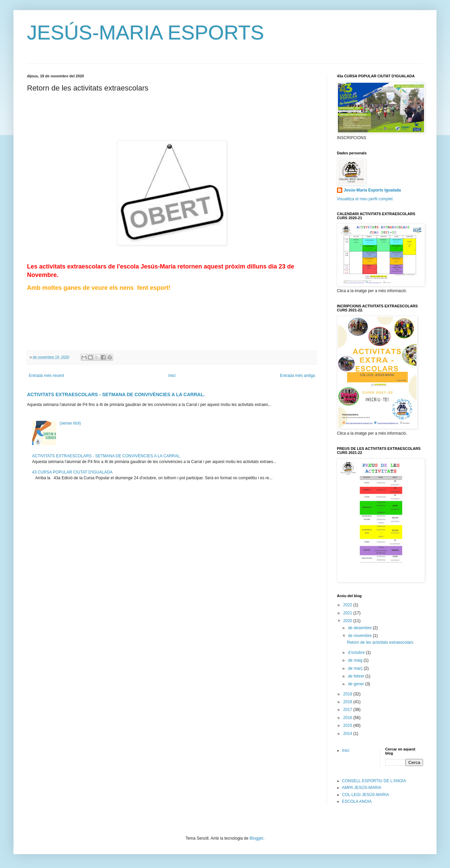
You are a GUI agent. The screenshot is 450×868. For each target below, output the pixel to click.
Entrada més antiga (297, 376)
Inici (172, 376)
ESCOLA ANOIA (357, 801)
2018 (348, 702)
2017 (348, 710)
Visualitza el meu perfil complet (365, 199)
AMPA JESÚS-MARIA (362, 788)
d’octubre (357, 653)
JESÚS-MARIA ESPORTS (145, 33)
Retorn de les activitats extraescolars (380, 642)
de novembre (360, 636)
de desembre (360, 628)
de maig (356, 660)
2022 (348, 605)
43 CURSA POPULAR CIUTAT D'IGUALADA (72, 472)
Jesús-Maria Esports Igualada (372, 190)
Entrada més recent (46, 376)
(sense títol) (70, 423)
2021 (348, 613)
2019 (348, 694)
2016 (348, 718)
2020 (348, 621)
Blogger (256, 838)
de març (356, 668)
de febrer (357, 676)
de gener (357, 684)
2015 (348, 725)
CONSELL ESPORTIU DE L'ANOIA (374, 781)
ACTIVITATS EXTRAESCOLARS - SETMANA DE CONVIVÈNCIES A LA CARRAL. (116, 394)
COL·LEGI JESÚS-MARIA (365, 795)
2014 (348, 734)
